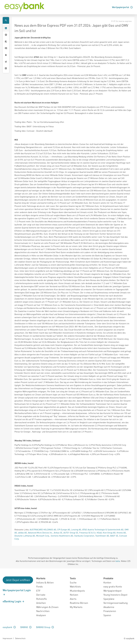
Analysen (41, 615)
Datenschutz (20, 638)
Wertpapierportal (122, 7)
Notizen (74, 595)
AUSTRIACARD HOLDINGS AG (43, 530)
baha (118, 561)
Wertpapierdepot (112, 591)
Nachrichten (43, 611)
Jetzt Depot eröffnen (18, 580)
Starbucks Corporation (84, 536)
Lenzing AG (76, 530)
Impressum (7, 638)
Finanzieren (110, 611)
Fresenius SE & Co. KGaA (90, 533)
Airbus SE (58, 533)
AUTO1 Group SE (71, 533)
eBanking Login (14, 601)
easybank (9, 627)
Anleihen (41, 603)
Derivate (41, 595)
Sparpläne (109, 599)
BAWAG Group (45, 627)
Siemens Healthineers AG (62, 536)
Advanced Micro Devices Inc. (40, 533)
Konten (107, 582)
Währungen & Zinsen (47, 607)
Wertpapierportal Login (17, 592)
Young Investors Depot (115, 595)
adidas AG (22, 533)
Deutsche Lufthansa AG (25, 536)
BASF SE (114, 536)
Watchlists (75, 586)
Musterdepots (77, 591)
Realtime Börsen (79, 603)
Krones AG (121, 533)
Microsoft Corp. (43, 536)
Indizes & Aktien (45, 582)
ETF (38, 591)
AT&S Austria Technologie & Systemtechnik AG (103, 530)
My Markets (76, 607)
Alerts (73, 599)
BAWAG (26, 627)
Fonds (39, 586)
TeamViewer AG (102, 536)
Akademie (109, 607)
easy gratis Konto (113, 586)
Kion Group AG (109, 533)
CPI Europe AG (64, 530)
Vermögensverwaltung (116, 603)
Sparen (107, 615)
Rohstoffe (42, 599)
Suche (73, 582)
